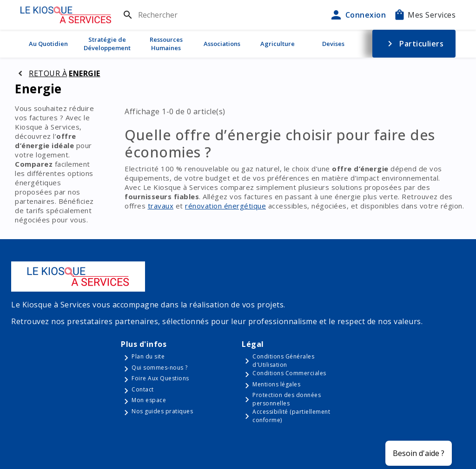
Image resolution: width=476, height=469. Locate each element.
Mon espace (149, 400)
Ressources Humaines (166, 44)
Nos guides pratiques (162, 411)
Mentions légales (276, 384)
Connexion (357, 15)
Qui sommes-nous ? (160, 368)
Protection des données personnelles (287, 399)
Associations (222, 44)
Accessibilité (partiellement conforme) (291, 416)
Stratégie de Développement (107, 44)
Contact (143, 389)
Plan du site (148, 356)
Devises (333, 44)
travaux (161, 206)
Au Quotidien (48, 44)
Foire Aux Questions (160, 378)
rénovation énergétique (225, 206)
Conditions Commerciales (289, 373)
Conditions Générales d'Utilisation (283, 361)
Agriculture (278, 44)
